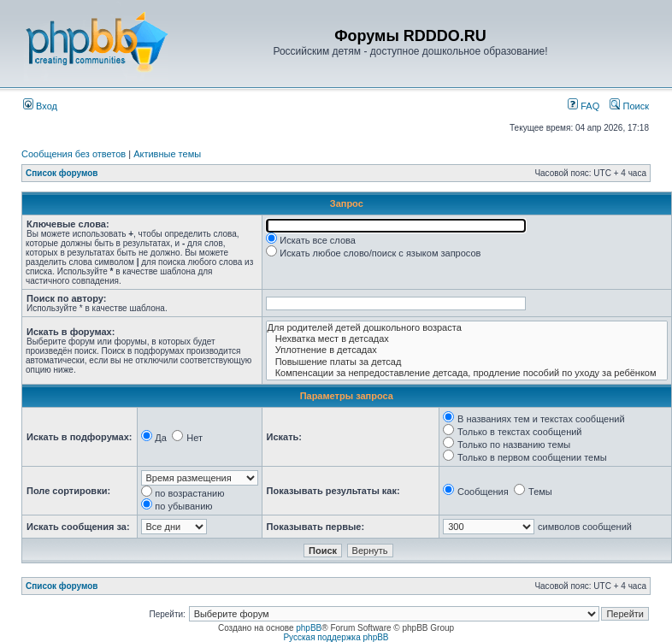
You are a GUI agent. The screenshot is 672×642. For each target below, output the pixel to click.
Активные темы (167, 154)
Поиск (629, 106)
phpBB (309, 628)
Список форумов (62, 173)
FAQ (584, 106)
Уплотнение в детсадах (467, 350)
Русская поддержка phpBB (336, 637)
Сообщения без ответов (74, 154)
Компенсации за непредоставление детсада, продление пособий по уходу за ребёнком (467, 373)
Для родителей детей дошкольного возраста (467, 328)
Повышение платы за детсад (467, 362)
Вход (40, 106)
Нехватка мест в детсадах (467, 339)
